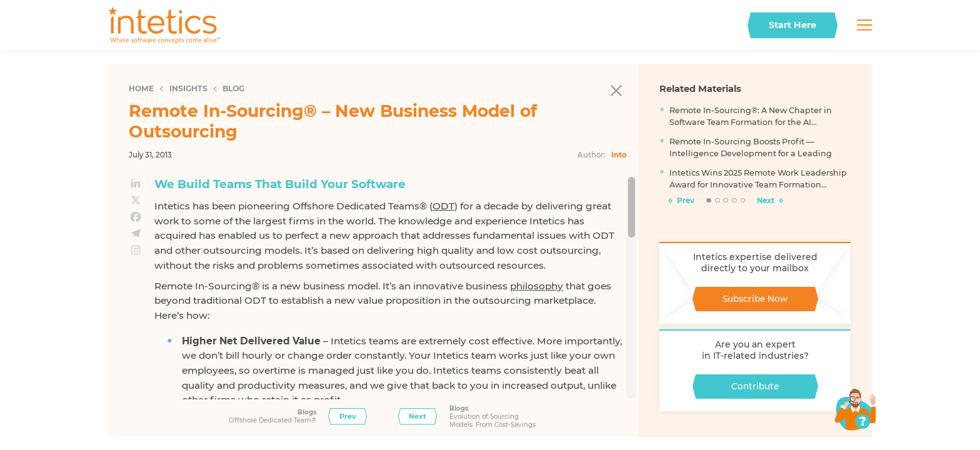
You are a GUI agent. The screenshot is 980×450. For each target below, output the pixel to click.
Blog (233, 88)
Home (141, 88)
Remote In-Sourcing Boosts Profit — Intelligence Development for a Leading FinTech (751, 148)
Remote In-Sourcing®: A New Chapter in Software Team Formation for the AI (751, 116)
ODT (443, 206)
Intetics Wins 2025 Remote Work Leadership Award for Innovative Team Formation (758, 179)
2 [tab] (718, 201)
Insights (188, 88)
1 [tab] (709, 201)
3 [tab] (726, 201)
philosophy (537, 286)
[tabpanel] (755, 151)
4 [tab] (735, 201)
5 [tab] (743, 201)
